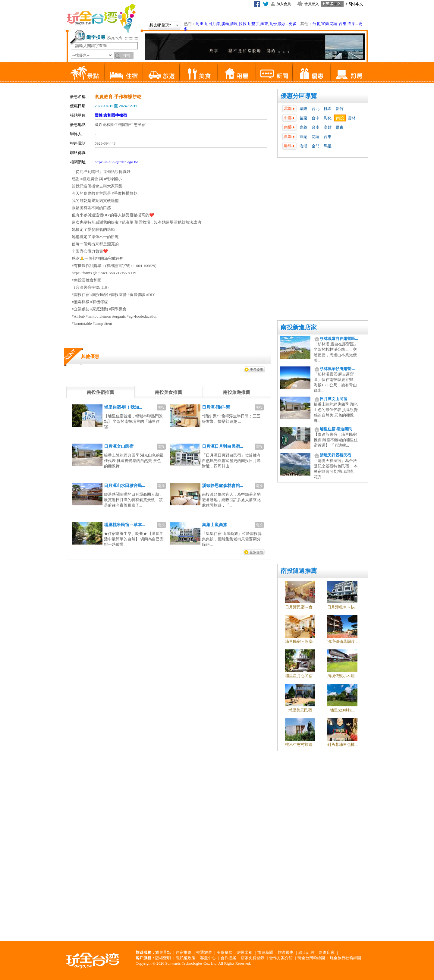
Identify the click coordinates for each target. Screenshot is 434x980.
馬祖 (328, 146)
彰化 (328, 118)
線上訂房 (306, 952)
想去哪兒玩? (160, 25)
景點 (85, 72)
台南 (316, 127)
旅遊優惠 (286, 952)
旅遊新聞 (265, 952)
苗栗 (303, 118)
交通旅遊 (204, 952)
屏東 (340, 127)
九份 (273, 24)
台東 (343, 24)
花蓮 (334, 24)
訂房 (349, 72)
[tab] (100, 392)
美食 (198, 72)
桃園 (328, 109)
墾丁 (255, 24)
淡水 (282, 24)
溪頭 (225, 24)
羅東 (264, 24)
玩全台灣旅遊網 (101, 18)
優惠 (311, 72)
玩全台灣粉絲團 (311, 958)
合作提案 (228, 958)
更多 (293, 24)
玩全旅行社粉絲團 (345, 958)
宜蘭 (325, 24)
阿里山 (201, 24)
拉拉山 (245, 24)
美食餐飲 (225, 952)
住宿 (123, 72)
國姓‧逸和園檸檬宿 (111, 115)
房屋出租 (245, 952)
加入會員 (284, 4)
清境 (234, 24)
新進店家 (327, 952)
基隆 (303, 109)
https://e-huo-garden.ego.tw (116, 162)
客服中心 (208, 958)
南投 (340, 118)
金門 (316, 146)
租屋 (236, 72)
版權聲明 (163, 958)
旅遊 (160, 72)
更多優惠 (256, 369)
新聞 (274, 72)
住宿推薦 (184, 952)
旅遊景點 (163, 952)
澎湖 (351, 24)
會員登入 (312, 4)
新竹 (340, 109)
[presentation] (100, 392)
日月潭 (214, 24)
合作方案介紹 (281, 958)
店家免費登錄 (253, 958)
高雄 (328, 127)
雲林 (352, 118)
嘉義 (303, 127)
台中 (316, 118)
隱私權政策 (186, 958)
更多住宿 (256, 552)
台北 (316, 24)
